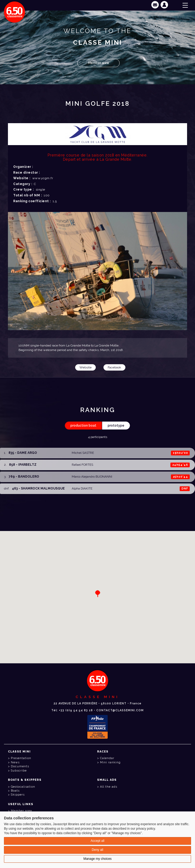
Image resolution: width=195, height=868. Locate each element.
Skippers (18, 795)
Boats (15, 791)
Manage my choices (97, 859)
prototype (116, 426)
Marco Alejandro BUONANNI (92, 477)
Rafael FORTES (82, 465)
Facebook (114, 367)
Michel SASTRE (83, 453)
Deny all (97, 850)
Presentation (21, 758)
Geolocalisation (23, 787)
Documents (20, 766)
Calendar (107, 758)
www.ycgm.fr (43, 178)
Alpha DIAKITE (82, 488)
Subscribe (19, 771)
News (15, 762)
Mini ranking (110, 762)
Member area (98, 63)
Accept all (97, 841)
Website (85, 367)
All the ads (109, 787)
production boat (83, 426)
